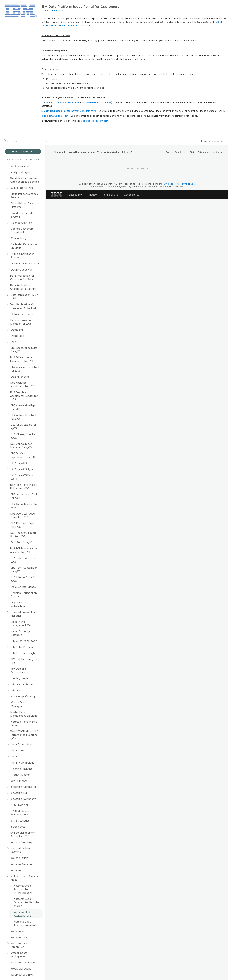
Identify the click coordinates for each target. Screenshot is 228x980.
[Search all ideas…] (26, 141)
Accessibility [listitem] (132, 195)
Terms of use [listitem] (110, 195)
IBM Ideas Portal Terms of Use (179, 184)
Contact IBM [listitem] (75, 195)
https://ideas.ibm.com (79, 25)
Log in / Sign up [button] (212, 141)
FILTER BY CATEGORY (19, 160)
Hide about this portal (53, 10)
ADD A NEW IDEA (23, 151)
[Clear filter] (47, 141)
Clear (37, 160)
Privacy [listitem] (92, 195)
